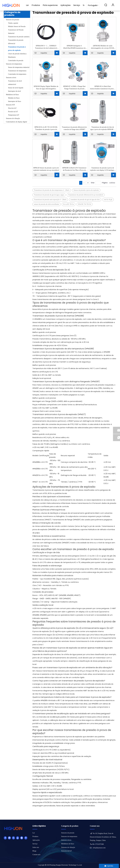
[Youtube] (18, 838)
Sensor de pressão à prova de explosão (86, 190)
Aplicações (66, 5)
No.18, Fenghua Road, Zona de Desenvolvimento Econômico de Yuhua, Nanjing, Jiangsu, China (103, 837)
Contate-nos (36, 855)
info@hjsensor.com (99, 848)
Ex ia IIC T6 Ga (69, 204)
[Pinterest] (26, 838)
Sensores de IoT (66, 851)
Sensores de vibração (13, 118)
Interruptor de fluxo (15, 101)
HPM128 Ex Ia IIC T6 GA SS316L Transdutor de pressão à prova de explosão (46, 128)
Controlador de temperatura (17, 74)
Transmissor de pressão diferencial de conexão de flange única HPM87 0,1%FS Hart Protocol (74, 128)
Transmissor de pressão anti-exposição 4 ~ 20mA (50, 200)
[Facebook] (5, 838)
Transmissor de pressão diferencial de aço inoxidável (86, 195)
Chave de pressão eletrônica (17, 54)
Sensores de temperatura (14, 64)
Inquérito (40, 53)
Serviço (77, 5)
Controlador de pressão (16, 61)
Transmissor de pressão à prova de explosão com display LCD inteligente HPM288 (103, 169)
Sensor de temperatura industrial (19, 67)
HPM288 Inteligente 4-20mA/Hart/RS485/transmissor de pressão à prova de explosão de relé (74, 47)
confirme (112, 183)
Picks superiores (50, 5)
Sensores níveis (11, 78)
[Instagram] (22, 838)
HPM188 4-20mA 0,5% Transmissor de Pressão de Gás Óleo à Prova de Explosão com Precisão (74, 169)
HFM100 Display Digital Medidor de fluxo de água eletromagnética (46, 88)
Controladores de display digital (16, 122)
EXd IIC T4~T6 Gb (84, 204)
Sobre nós (36, 847)
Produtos (36, 5)
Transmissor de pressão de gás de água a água (49, 195)
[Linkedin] (9, 838)
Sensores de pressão (13, 20)
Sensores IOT (10, 105)
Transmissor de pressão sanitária (19, 37)
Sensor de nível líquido (16, 88)
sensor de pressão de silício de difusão (47, 204)
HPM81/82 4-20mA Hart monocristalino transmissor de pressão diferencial (103, 88)
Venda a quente (13, 23)
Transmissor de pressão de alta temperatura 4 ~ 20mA (52, 190)
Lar (27, 5)
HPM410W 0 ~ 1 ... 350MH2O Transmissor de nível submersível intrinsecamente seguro (46, 47)
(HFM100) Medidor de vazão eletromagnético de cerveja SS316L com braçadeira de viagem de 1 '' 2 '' (103, 47)
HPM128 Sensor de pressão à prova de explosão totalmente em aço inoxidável (46, 169)
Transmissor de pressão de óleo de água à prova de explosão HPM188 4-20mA (103, 128)
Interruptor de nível (14, 91)
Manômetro (12, 57)
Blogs (34, 851)
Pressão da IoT (13, 112)
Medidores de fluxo (12, 95)
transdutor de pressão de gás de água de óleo (85, 200)
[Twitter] (13, 838)
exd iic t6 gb (108, 200)
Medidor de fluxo (14, 98)
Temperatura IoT (14, 115)
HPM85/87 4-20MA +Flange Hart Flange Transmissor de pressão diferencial (74, 88)
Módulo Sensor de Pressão (17, 26)
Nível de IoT (12, 108)
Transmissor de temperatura (17, 71)
